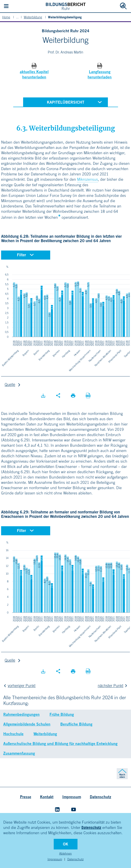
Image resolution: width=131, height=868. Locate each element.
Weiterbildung (33, 17)
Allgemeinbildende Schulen (27, 724)
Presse (26, 797)
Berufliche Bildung (76, 724)
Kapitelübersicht (75, 102)
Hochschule (13, 734)
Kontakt (47, 797)
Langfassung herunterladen (100, 74)
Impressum (55, 859)
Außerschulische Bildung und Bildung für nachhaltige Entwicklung (60, 744)
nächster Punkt (113, 686)
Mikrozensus (88, 179)
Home (6, 17)
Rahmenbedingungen (21, 714)
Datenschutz (91, 827)
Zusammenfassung (19, 753)
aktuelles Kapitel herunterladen (34, 74)
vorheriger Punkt (19, 686)
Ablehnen (65, 853)
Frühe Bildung (62, 714)
